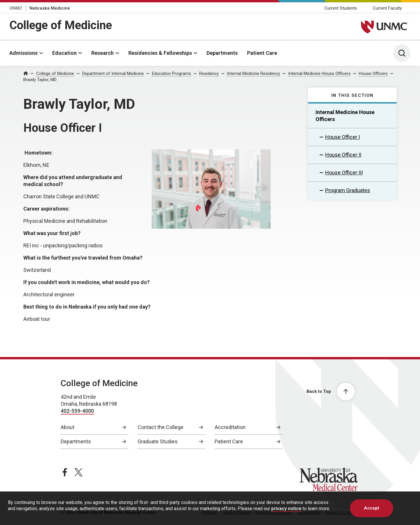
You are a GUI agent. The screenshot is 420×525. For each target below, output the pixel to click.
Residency (209, 73)
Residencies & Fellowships (160, 53)
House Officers (373, 73)
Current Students (341, 8)
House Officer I (343, 137)
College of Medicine (61, 25)
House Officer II (343, 155)
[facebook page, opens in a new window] (65, 472)
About (68, 427)
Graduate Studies (158, 441)
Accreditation (230, 427)
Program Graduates (348, 190)
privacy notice (286, 509)
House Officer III (344, 173)
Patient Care (262, 53)
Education (64, 53)
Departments (222, 53)
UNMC (16, 8)
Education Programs (171, 73)
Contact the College (161, 427)
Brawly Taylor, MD (40, 80)
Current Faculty (387, 8)
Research (103, 53)
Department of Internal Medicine (113, 73)
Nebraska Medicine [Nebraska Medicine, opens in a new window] (50, 8)
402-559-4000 (77, 411)
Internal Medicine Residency (253, 73)
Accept (372, 508)
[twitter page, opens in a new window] (78, 472)
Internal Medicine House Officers (319, 73)
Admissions (23, 53)
